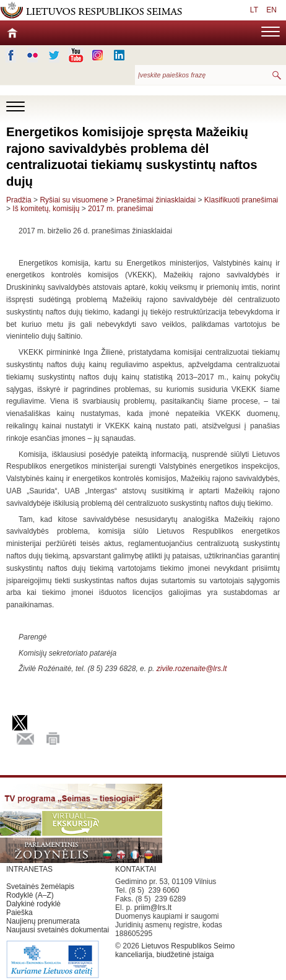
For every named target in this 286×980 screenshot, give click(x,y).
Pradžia (19, 200)
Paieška (19, 913)
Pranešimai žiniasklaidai (156, 200)
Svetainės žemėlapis (40, 887)
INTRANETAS (29, 869)
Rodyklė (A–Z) (30, 895)
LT (254, 10)
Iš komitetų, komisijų (46, 209)
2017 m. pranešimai (120, 209)
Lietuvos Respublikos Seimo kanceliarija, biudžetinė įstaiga (175, 950)
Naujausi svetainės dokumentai (58, 930)
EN (271, 10)
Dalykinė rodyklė (33, 904)
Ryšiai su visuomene (74, 200)
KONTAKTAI (136, 869)
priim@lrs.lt (153, 908)
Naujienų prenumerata (43, 921)
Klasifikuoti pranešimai (241, 200)
